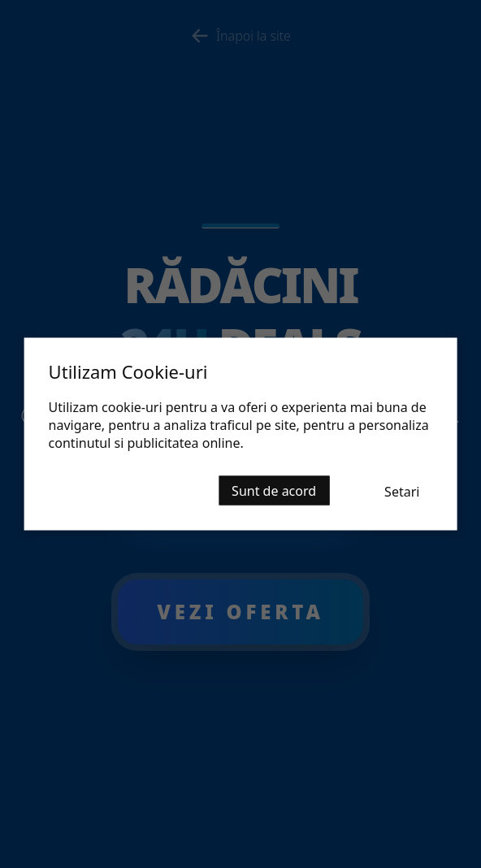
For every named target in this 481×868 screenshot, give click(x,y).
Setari (402, 492)
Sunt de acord (274, 491)
